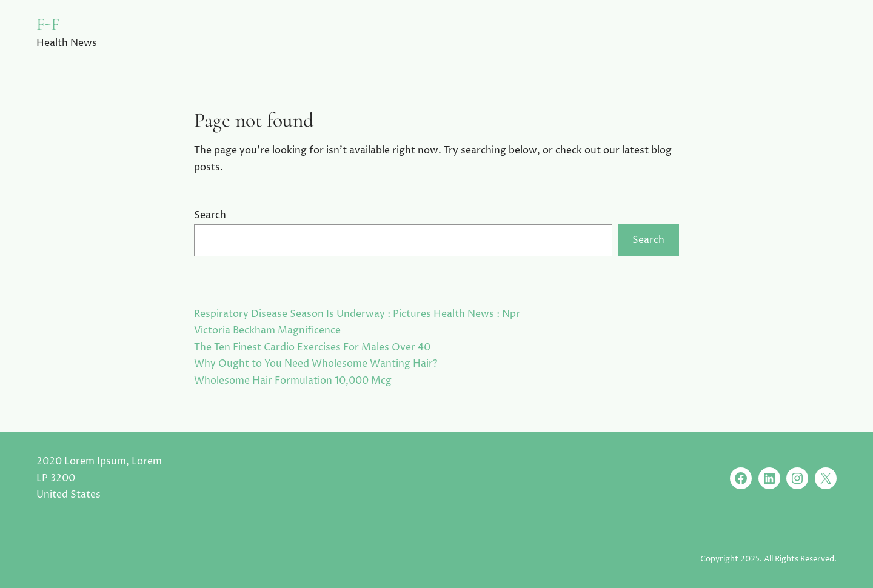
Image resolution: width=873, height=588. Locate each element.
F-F (48, 24)
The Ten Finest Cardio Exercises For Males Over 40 (312, 347)
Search (210, 215)
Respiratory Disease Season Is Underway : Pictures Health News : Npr (357, 314)
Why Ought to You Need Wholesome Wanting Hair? (316, 364)
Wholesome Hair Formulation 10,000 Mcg (293, 381)
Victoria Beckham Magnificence (267, 330)
